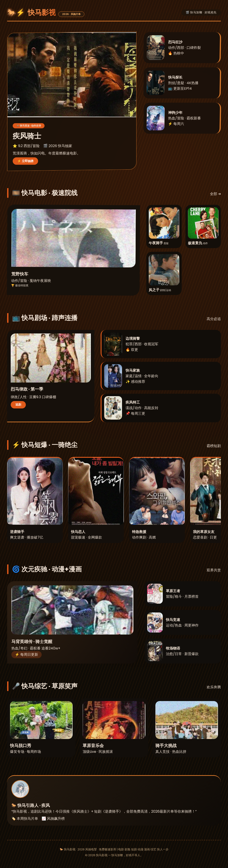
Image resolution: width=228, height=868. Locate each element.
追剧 (18, 405)
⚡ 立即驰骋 (25, 161)
